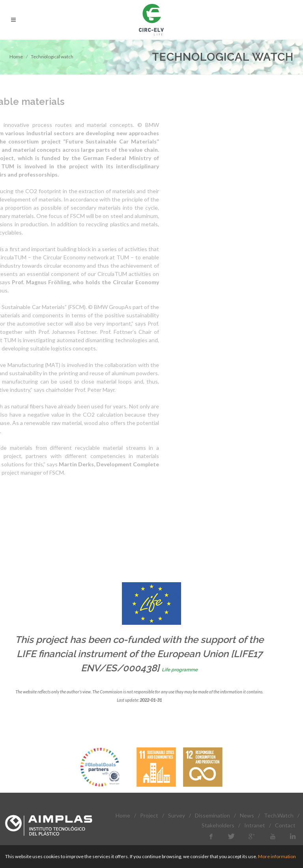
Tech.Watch (279, 815)
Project (149, 815)
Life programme (180, 670)
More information (277, 856)
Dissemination (212, 815)
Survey (177, 815)
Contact (285, 825)
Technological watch (52, 57)
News (247, 815)
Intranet (255, 825)
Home (16, 57)
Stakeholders (218, 825)
